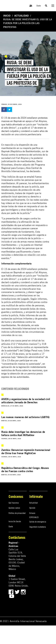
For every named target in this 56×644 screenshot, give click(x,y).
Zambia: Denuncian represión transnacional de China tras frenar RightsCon (26, 451)
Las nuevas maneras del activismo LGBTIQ (25, 417)
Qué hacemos (14, 503)
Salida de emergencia (38, 522)
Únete (39, 6)
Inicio (7, 16)
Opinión (32, 508)
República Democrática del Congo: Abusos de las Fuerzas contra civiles (25, 469)
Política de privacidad (17, 513)
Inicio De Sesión (15, 521)
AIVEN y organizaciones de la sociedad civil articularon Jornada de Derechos (26, 401)
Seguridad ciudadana (38, 527)
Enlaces (32, 513)
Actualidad (22, 16)
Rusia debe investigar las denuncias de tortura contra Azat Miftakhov (23, 433)
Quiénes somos (14, 508)
